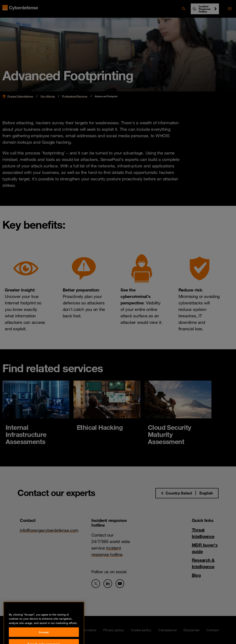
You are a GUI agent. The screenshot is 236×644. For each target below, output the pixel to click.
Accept (44, 638)
